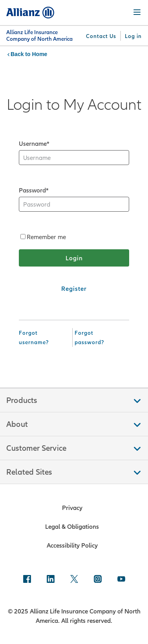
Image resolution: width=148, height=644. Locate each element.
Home (39, 54)
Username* (34, 143)
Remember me (43, 237)
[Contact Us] (101, 36)
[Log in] (133, 36)
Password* (34, 190)
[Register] (74, 288)
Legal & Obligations (72, 526)
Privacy (72, 508)
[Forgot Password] (100, 337)
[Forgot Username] (44, 337)
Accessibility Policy (72, 545)
